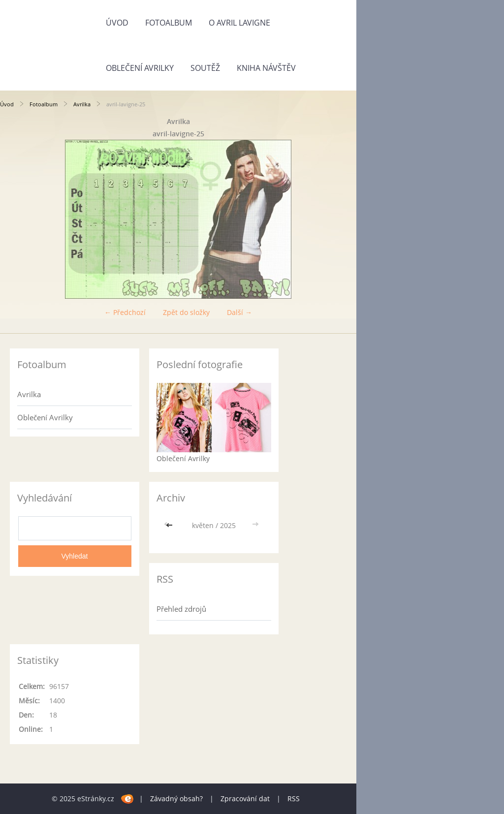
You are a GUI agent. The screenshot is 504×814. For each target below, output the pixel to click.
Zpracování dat (245, 798)
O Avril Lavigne (239, 23)
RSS (294, 798)
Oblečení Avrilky (140, 68)
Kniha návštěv (266, 68)
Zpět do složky (186, 312)
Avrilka (82, 104)
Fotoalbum (169, 23)
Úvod (117, 23)
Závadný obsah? (176, 798)
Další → (239, 312)
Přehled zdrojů (181, 609)
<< (170, 525)
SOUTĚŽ (205, 68)
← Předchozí (125, 312)
